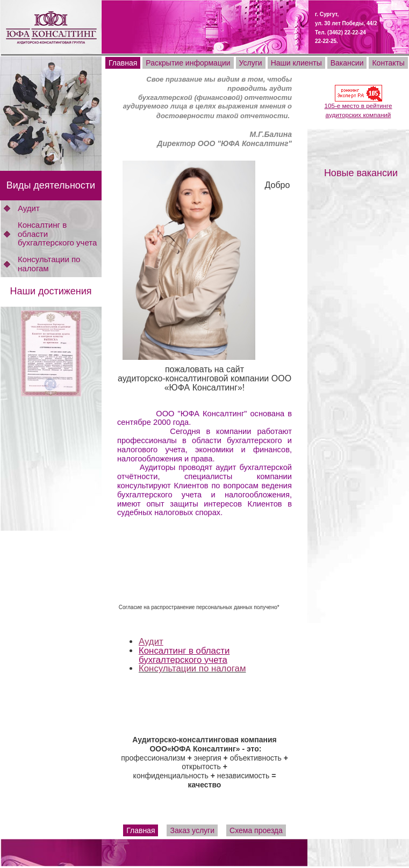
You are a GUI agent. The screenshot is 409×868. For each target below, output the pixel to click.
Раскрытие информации (188, 63)
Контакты (388, 63)
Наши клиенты (296, 63)
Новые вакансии (361, 173)
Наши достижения (51, 291)
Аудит (29, 208)
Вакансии (347, 63)
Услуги (251, 63)
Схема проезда (256, 830)
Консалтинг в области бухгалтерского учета (184, 655)
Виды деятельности (51, 185)
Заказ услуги (192, 830)
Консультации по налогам (49, 264)
